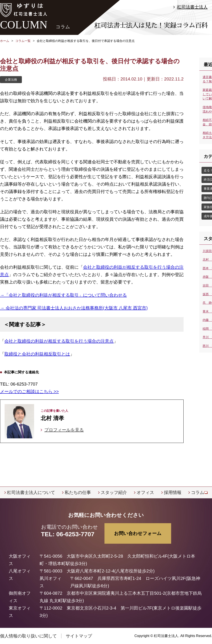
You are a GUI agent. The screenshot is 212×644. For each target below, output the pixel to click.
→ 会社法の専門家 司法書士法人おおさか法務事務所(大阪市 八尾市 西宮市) (74, 308)
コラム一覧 (23, 41)
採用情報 (173, 492)
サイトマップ (79, 636)
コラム (198, 492)
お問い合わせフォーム (138, 533)
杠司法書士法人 (192, 7)
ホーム (5, 41)
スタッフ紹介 (114, 492)
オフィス (145, 492)
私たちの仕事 (78, 492)
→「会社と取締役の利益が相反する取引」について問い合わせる (63, 295)
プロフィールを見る (64, 430)
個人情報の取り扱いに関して (28, 636)
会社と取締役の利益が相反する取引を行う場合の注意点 (59, 341)
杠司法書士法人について (31, 492)
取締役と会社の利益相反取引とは (37, 354)
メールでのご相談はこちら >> (29, 391)
